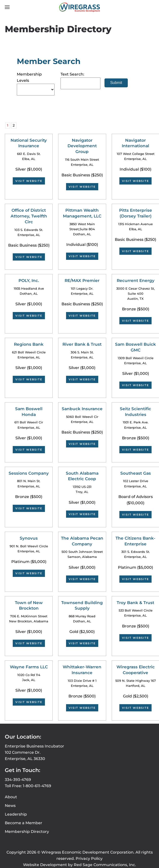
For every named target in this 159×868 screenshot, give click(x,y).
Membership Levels (29, 77)
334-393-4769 (18, 780)
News (10, 806)
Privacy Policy (89, 858)
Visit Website (29, 181)
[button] (7, 7)
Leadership (16, 814)
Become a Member (24, 823)
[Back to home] (79, 7)
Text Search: (72, 74)
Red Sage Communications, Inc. (105, 865)
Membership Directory (27, 832)
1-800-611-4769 (37, 786)
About (11, 797)
